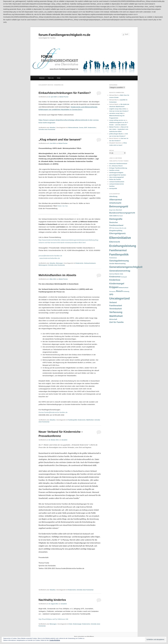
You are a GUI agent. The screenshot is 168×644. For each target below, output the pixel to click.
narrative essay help (116, 113)
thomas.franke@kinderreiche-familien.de (53, 412)
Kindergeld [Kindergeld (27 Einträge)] (124, 277)
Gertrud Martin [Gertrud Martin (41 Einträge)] (114, 274)
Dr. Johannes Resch (116, 166)
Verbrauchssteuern (90, 263)
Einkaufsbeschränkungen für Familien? (65, 93)
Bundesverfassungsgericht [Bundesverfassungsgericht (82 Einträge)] (122, 213)
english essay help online (118, 109)
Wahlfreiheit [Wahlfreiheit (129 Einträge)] (116, 316)
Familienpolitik (72, 420)
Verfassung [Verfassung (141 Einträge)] (116, 312)
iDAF (86, 128)
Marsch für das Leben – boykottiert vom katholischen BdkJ (119, 129)
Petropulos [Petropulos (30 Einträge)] (112, 291)
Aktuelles (52, 128)
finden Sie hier (63, 206)
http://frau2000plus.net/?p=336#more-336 (53, 619)
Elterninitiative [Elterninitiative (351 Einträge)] (120, 238)
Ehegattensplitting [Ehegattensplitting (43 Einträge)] (116, 231)
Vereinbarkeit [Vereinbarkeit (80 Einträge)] (115, 309)
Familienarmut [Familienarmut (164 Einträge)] (118, 250)
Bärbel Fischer (64, 97)
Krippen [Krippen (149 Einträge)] (114, 287)
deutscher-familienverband (118, 164)
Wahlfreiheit (90, 420)
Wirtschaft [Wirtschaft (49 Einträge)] (113, 319)
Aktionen (42, 78)
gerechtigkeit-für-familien (118, 175)
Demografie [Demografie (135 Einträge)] (116, 219)
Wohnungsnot (43, 265)
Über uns (51, 78)
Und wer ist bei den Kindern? (119, 111)
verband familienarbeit (117, 182)
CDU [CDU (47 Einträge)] (111, 216)
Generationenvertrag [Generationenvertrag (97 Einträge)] (120, 271)
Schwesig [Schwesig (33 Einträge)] (126, 291)
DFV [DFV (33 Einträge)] (111, 228)
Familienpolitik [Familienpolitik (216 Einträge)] (119, 255)
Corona (81, 128)
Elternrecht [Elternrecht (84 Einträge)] (115, 242)
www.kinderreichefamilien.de (50, 258)
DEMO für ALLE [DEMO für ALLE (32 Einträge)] (118, 216)
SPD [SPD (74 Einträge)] (111, 294)
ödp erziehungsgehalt (116, 177)
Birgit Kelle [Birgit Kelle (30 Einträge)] (112, 210)
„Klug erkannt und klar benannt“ (60, 140)
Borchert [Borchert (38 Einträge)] (119, 210)
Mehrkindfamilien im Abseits (57, 275)
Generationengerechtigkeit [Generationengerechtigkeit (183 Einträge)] (126, 267)
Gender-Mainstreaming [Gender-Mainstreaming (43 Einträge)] (117, 264)
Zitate (59, 78)
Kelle (71, 624)
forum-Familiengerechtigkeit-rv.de (64, 35)
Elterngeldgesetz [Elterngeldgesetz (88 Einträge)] (117, 233)
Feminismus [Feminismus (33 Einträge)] (113, 258)
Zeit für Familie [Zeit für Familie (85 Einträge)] (116, 322)
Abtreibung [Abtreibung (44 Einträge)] (113, 196)
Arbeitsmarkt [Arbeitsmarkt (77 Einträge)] (115, 203)
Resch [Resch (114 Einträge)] (119, 291)
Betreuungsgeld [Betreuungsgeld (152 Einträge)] (119, 206)
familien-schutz (114, 170)
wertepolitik (113, 188)
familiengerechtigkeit (116, 173)
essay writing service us (117, 120)
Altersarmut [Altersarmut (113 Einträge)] (116, 200)
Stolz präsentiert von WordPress (84, 637)
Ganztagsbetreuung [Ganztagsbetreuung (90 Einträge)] (119, 261)
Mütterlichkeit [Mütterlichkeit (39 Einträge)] (124, 288)
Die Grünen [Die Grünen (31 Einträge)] (116, 228)
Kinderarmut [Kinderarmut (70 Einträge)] (115, 277)
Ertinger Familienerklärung (118, 168)
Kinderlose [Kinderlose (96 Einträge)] (115, 280)
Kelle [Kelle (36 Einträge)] (121, 274)
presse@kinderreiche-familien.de (50, 256)
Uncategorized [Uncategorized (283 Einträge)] (119, 298)
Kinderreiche (92, 128)
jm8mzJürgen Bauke (116, 134)
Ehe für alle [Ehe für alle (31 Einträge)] (123, 228)
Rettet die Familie (115, 179)
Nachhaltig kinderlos (52, 600)
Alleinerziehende (73, 128)
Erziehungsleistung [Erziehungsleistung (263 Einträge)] (123, 246)
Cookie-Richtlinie (55, 640)
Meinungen (59, 263)
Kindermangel (77, 624)
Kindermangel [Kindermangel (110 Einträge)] (117, 283)
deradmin (64, 440)
